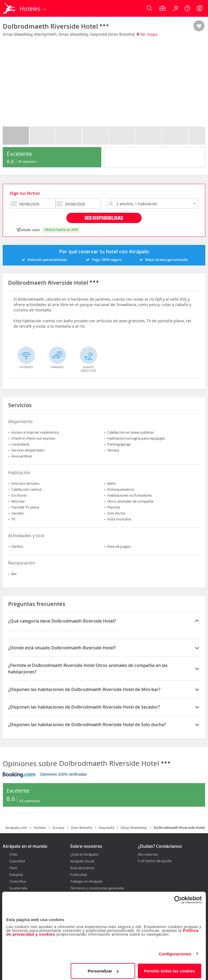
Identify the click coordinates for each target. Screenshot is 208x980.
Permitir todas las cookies (170, 968)
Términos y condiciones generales (97, 888)
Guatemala (18, 888)
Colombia (17, 861)
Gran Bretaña (81, 828)
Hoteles (40, 828)
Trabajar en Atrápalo (86, 881)
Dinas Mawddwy (134, 828)
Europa (58, 828)
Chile (13, 854)
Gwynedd (106, 828)
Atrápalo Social (82, 861)
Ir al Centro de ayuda (155, 861)
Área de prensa (82, 868)
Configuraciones (175, 951)
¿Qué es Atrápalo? (85, 854)
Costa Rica (18, 881)
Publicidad (79, 875)
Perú (13, 868)
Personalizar (103, 968)
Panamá (16, 875)
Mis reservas (148, 855)
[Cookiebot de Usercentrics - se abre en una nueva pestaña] (178, 897)
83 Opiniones (28, 161)
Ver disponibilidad (104, 218)
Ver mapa (147, 34)
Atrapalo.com (16, 828)
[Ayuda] (187, 8)
